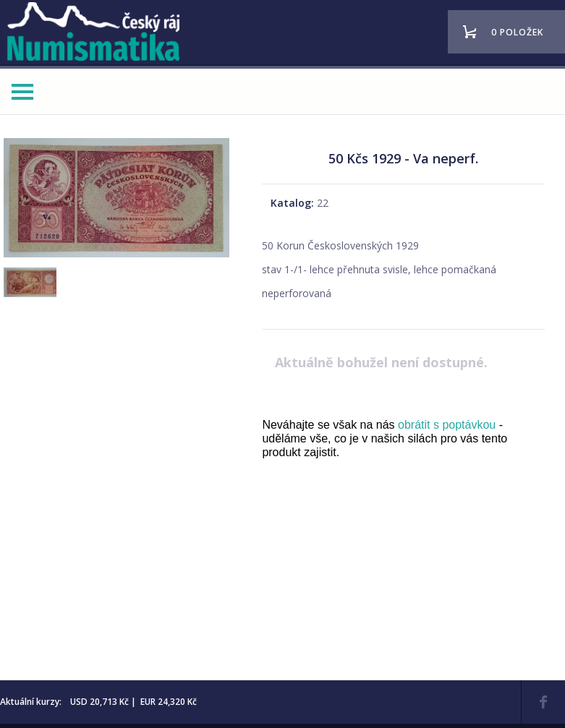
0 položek (517, 32)
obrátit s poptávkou (447, 425)
